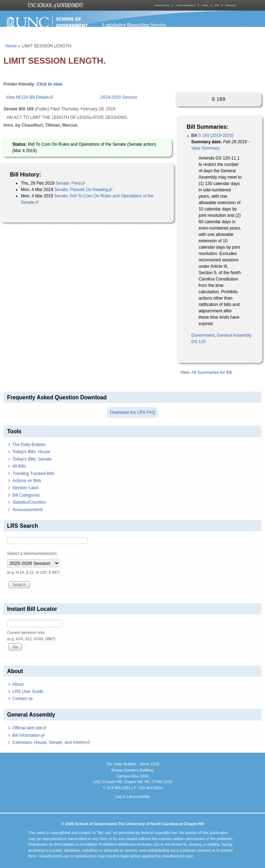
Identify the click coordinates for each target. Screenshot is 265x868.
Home (11, 46)
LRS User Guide (28, 691)
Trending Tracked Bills (33, 474)
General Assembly (234, 335)
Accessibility (139, 797)
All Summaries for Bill (212, 372)
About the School (162, 5)
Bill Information (29, 735)
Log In (120, 797)
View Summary (205, 148)
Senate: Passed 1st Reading (83, 190)
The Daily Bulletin (29, 445)
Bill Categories (26, 495)
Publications (231, 5)
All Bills (19, 466)
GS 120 (199, 342)
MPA (217, 5)
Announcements (28, 510)
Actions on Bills (27, 481)
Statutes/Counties (29, 502)
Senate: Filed (70, 183)
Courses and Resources (186, 5)
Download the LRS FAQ (132, 412)
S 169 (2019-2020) (216, 135)
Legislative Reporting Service (134, 25)
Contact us (22, 699)
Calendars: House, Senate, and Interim (51, 742)
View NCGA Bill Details (29, 97)
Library (205, 5)
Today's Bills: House (31, 452)
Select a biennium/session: (32, 554)
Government (203, 335)
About (18, 684)
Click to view (49, 84)
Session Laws (26, 488)
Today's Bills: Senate (32, 459)
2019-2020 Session (119, 97)
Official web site (29, 728)
